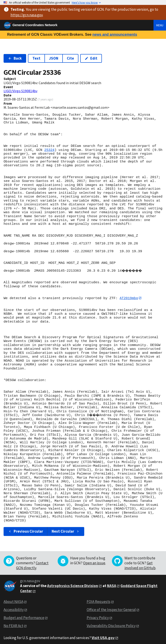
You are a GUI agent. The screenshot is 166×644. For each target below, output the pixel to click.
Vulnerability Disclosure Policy (111, 622)
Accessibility (14, 606)
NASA (112, 582)
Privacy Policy (98, 614)
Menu (160, 25)
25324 (49, 150)
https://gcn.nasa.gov (27, 15)
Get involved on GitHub (140, 562)
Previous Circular (26, 527)
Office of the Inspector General (111, 606)
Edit (91, 58)
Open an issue (94, 559)
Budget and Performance (24, 614)
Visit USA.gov (103, 634)
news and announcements (115, 34)
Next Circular (66, 527)
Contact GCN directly (32, 562)
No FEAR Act (13, 622)
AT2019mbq (129, 298)
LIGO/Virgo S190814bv (20, 91)
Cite (70, 58)
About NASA (13, 598)
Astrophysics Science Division (73, 582)
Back (15, 58)
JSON (54, 58)
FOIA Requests (99, 598)
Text (36, 58)
